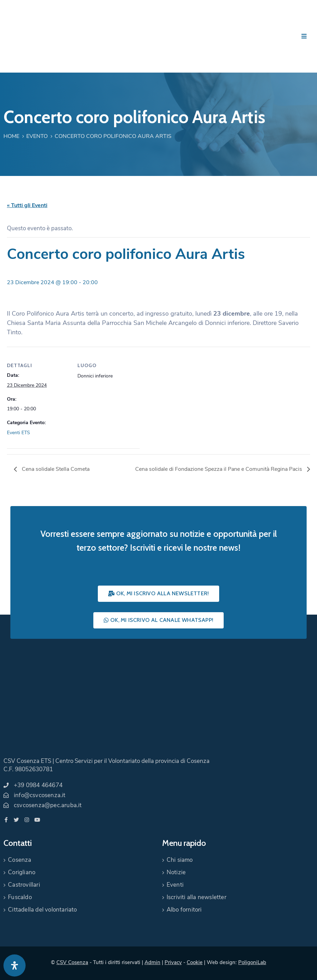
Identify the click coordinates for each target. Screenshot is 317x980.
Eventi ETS (18, 433)
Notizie (176, 872)
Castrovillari (24, 885)
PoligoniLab (252, 962)
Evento (37, 136)
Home (11, 136)
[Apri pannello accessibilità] (15, 965)
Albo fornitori (184, 910)
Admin (152, 962)
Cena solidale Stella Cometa (55, 469)
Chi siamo (180, 860)
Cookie (195, 962)
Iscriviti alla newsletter (197, 897)
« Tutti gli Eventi (27, 205)
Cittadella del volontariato (42, 910)
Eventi (175, 885)
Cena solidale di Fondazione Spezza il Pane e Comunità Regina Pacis (219, 469)
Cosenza (20, 860)
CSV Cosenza (72, 962)
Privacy (173, 962)
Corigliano (22, 872)
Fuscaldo (20, 897)
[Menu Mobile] (304, 36)
